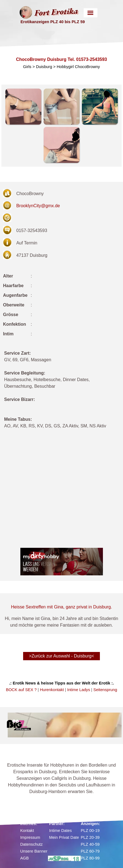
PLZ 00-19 (90, 831)
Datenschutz (32, 844)
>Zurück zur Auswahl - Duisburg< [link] (61, 656)
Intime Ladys (79, 690)
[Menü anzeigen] (90, 13)
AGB (25, 858)
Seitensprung (105, 690)
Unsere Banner (34, 851)
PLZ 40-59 (90, 844)
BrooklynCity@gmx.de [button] (38, 206)
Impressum (30, 837)
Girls (27, 67)
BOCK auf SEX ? (21, 690)
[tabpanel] (61, 393)
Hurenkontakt (52, 690)
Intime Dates (61, 831)
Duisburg (44, 67)
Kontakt (27, 831)
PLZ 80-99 (90, 858)
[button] (23, 107)
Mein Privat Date (64, 837)
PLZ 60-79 (90, 851)
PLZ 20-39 (90, 837)
